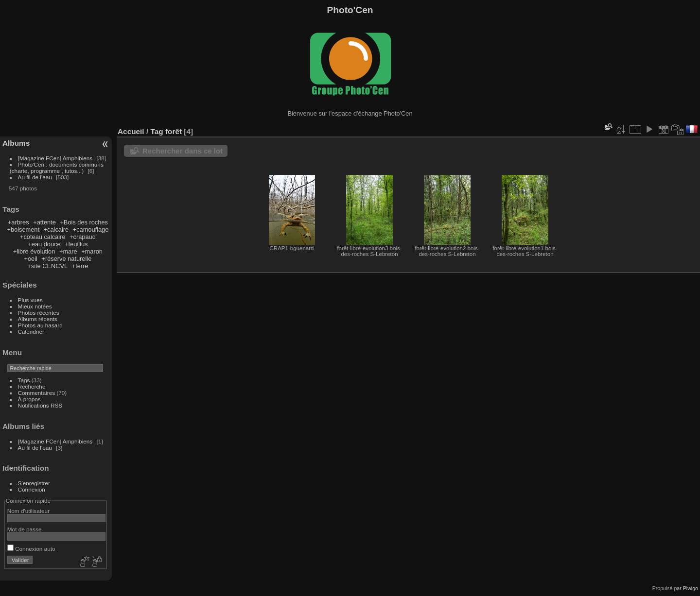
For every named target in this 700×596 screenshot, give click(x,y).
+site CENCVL (47, 266)
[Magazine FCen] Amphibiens (55, 158)
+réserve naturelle (66, 259)
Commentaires (37, 393)
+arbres (18, 222)
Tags (24, 380)
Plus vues (30, 300)
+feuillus (76, 244)
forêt (174, 131)
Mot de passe (25, 529)
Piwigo (691, 588)
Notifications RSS (40, 405)
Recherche (32, 386)
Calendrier (31, 332)
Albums (16, 143)
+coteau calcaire (43, 237)
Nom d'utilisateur (28, 511)
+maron (92, 251)
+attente (44, 222)
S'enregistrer (34, 483)
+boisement (23, 230)
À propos (29, 399)
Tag (157, 131)
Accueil (131, 131)
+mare (68, 251)
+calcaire (56, 230)
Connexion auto (31, 549)
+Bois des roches (84, 222)
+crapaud (83, 237)
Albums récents (38, 319)
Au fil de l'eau (36, 177)
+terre (80, 266)
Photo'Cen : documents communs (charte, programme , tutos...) (57, 168)
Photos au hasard (40, 325)
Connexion (32, 489)
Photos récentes (39, 313)
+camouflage (91, 230)
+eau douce (44, 244)
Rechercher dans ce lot (183, 151)
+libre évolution (34, 251)
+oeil (31, 259)
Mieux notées (35, 306)
